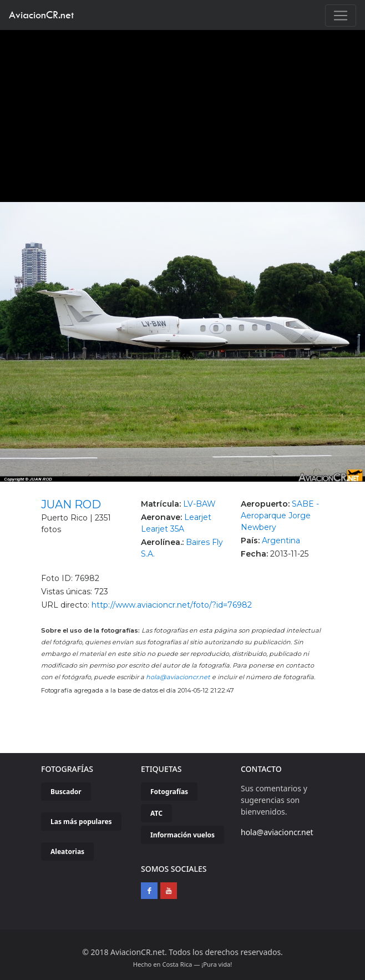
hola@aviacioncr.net (178, 677)
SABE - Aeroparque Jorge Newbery (280, 516)
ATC (156, 813)
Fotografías (169, 792)
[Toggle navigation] (341, 16)
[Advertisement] (183, 113)
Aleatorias (67, 852)
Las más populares (81, 822)
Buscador (66, 792)
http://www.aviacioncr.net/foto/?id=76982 (172, 605)
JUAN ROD (71, 504)
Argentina (281, 540)
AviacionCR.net (41, 15)
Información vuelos (182, 835)
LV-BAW (199, 504)
